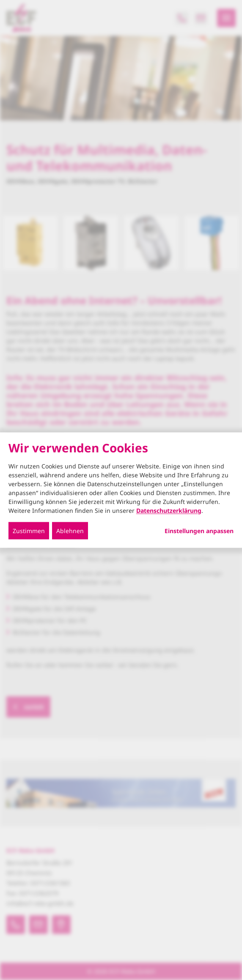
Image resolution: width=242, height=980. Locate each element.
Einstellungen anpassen (199, 531)
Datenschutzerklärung (169, 510)
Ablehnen (70, 530)
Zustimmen (29, 530)
